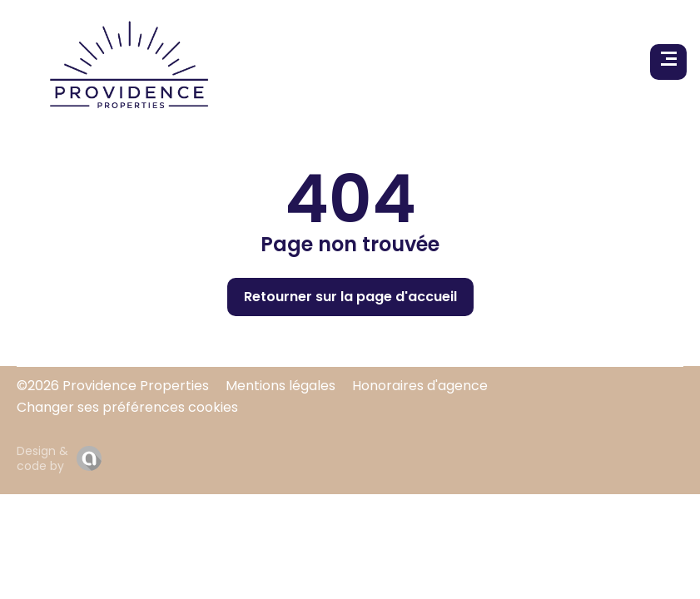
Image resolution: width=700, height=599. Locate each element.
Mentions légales (280, 386)
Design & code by (42, 458)
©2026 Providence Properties (113, 386)
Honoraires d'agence (420, 386)
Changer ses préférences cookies (127, 407)
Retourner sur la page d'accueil (350, 297)
